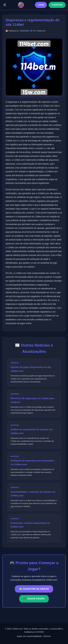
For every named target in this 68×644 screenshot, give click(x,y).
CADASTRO (57, 5)
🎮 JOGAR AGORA (34, 599)
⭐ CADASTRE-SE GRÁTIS (34, 589)
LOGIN (41, 5)
